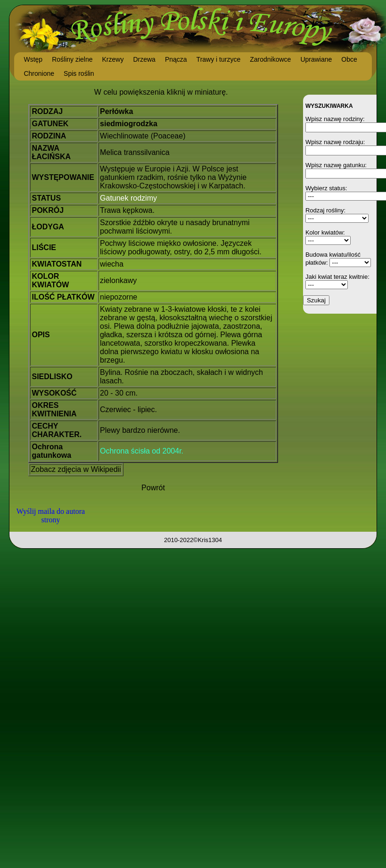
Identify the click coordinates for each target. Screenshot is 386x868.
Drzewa (144, 59)
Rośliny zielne (72, 59)
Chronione (39, 73)
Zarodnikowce (270, 59)
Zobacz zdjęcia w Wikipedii (76, 469)
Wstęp (33, 59)
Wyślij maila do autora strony (51, 515)
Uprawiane (316, 59)
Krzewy (113, 59)
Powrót (153, 488)
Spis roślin (79, 73)
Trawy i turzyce (219, 59)
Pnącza (176, 59)
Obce (349, 59)
